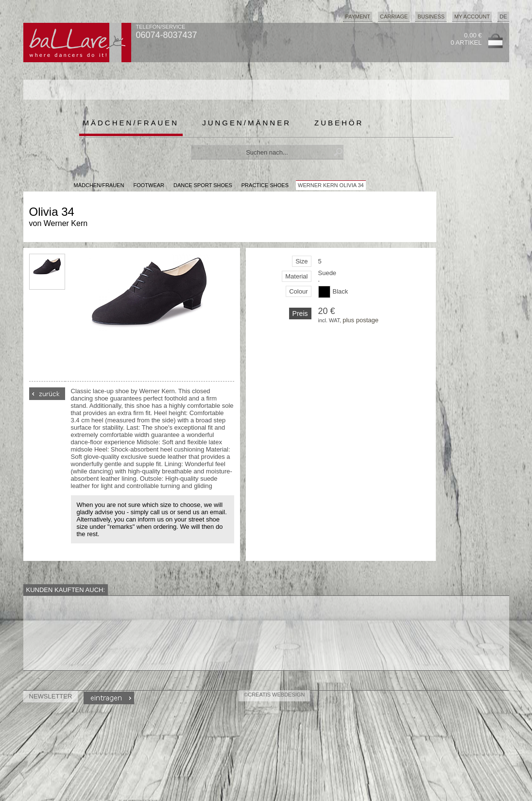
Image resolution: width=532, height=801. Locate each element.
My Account (472, 17)
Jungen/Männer (247, 123)
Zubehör (339, 123)
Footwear (149, 185)
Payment (358, 17)
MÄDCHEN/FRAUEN (99, 185)
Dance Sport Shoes (203, 185)
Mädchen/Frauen (131, 123)
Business (431, 17)
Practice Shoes (265, 185)
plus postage (360, 320)
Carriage (394, 17)
